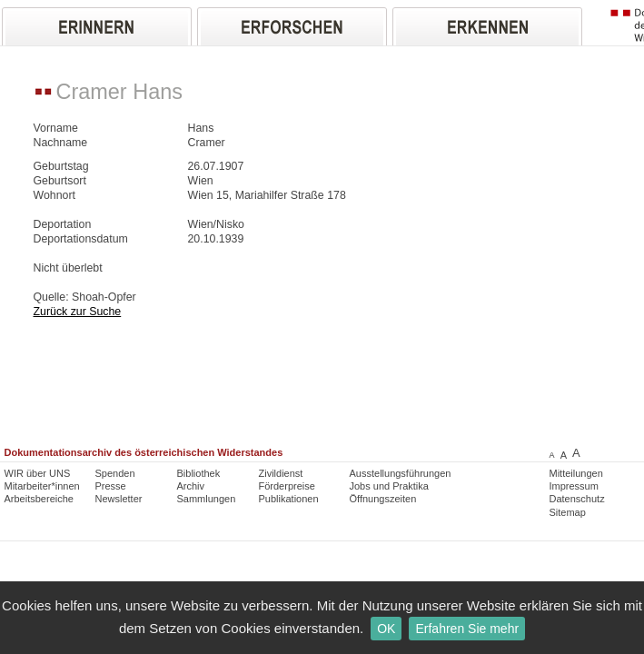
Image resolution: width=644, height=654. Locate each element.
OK (386, 629)
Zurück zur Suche (78, 312)
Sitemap (568, 512)
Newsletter (119, 499)
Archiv (191, 486)
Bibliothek (199, 473)
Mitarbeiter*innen (42, 486)
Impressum (574, 486)
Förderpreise (287, 486)
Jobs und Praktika (389, 486)
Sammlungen (207, 499)
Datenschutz (577, 499)
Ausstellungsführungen (401, 473)
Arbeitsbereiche (39, 499)
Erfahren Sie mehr (467, 629)
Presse (111, 486)
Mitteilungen (576, 473)
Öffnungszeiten (383, 499)
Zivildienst (281, 473)
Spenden (115, 473)
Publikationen (289, 499)
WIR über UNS (38, 473)
